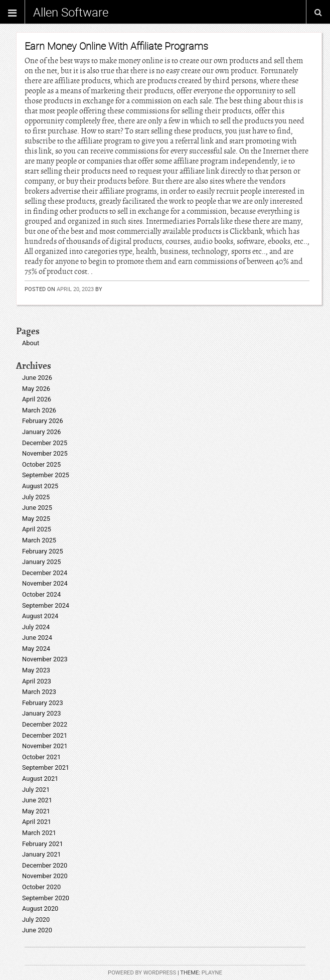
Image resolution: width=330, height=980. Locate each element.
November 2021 (45, 746)
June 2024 (37, 638)
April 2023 (37, 681)
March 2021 (39, 833)
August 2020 (40, 908)
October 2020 (41, 887)
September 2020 (46, 898)
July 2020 (36, 920)
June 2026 (37, 378)
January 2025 (42, 562)
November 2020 (45, 876)
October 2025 (41, 464)
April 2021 (37, 822)
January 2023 (42, 713)
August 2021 (40, 779)
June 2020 (37, 930)
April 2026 (37, 399)
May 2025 (36, 519)
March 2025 (39, 540)
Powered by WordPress (142, 973)
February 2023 (43, 703)
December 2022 (45, 724)
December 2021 (45, 735)
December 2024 (45, 573)
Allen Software (71, 12)
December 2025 (45, 443)
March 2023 (39, 692)
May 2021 (36, 811)
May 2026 (36, 389)
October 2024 (41, 594)
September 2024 (46, 605)
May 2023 (36, 670)
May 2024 (36, 649)
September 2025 (46, 475)
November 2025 (45, 453)
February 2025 (43, 551)
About (31, 343)
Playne (212, 973)
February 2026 (43, 421)
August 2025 (40, 486)
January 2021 (42, 854)
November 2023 (45, 659)
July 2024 (36, 627)
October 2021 (41, 757)
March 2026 (39, 410)
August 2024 (40, 616)
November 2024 (45, 583)
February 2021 (43, 844)
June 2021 (37, 800)
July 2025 (36, 497)
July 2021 (36, 790)
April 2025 (37, 529)
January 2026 (42, 432)
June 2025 (37, 508)
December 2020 (45, 865)
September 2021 (46, 767)
